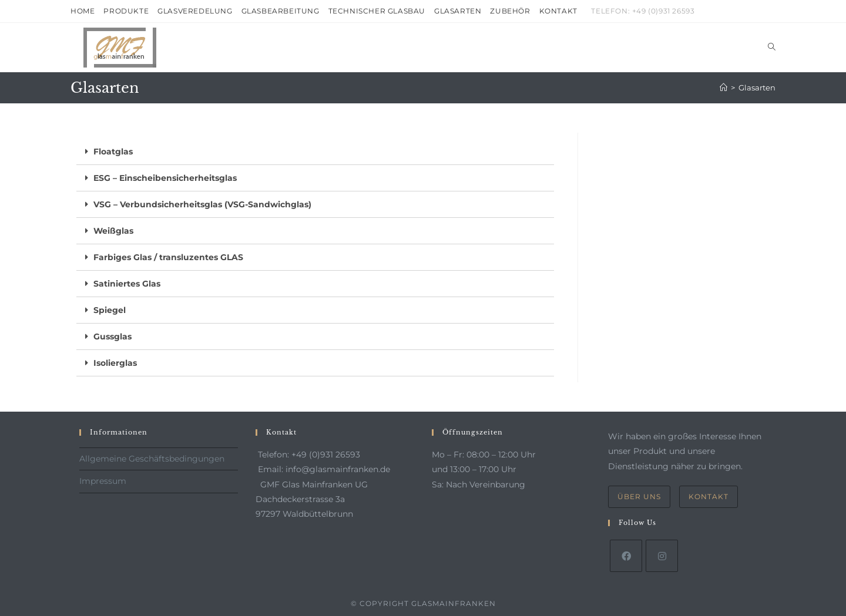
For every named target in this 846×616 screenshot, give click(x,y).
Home (83, 11)
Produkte (126, 11)
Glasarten (458, 11)
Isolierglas (115, 363)
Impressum (103, 481)
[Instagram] (662, 556)
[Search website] (772, 48)
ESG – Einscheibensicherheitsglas (165, 178)
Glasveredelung (195, 11)
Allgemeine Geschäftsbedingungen (152, 459)
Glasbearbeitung (281, 11)
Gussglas (113, 336)
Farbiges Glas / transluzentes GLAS (168, 257)
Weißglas (113, 231)
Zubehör (510, 11)
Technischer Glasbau (377, 11)
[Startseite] (724, 87)
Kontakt (558, 11)
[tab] (315, 152)
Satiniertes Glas (127, 284)
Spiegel (110, 310)
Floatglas (113, 152)
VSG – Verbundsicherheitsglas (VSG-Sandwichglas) (202, 204)
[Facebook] (626, 556)
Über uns (639, 496)
